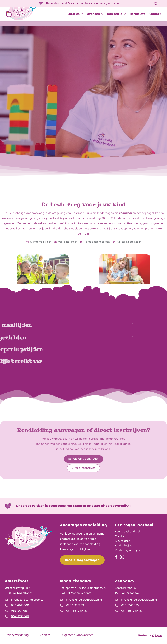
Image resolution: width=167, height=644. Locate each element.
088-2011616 (19, 611)
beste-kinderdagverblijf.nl (102, 3)
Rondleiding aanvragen (82, 560)
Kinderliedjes (123, 546)
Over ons (93, 14)
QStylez (157, 636)
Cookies (45, 635)
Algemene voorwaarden (78, 635)
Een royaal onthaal (127, 532)
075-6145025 (130, 606)
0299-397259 (75, 606)
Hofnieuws (137, 14)
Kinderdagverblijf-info (130, 551)
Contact (155, 14)
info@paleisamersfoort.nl (28, 600)
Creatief (120, 537)
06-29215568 (20, 617)
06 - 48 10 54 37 (77, 611)
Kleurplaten (123, 541)
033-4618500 (20, 606)
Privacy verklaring (17, 635)
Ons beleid (115, 14)
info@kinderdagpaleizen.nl (84, 600)
